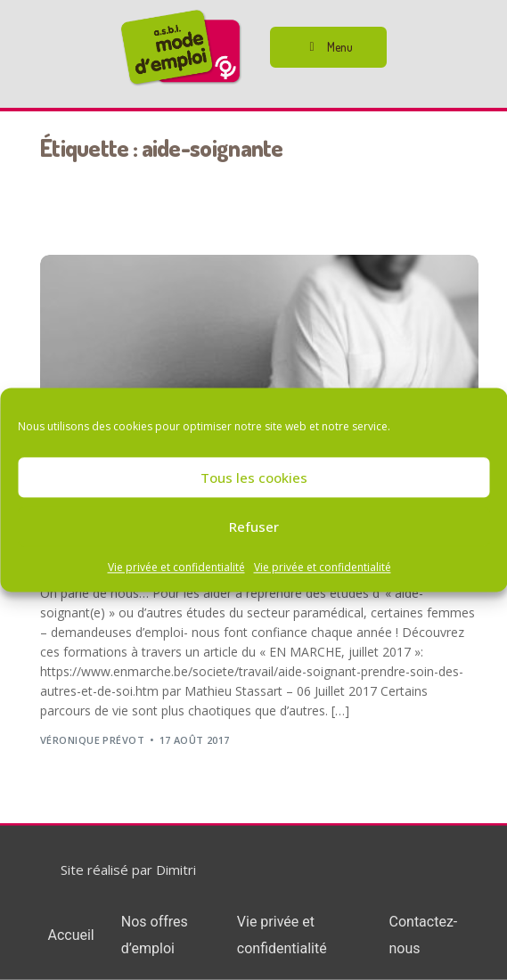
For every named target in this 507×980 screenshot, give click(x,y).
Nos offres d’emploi (155, 935)
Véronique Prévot (92, 740)
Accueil (70, 935)
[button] (328, 47)
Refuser (254, 527)
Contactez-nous (424, 935)
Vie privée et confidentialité (176, 567)
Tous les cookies (254, 478)
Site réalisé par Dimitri (128, 870)
